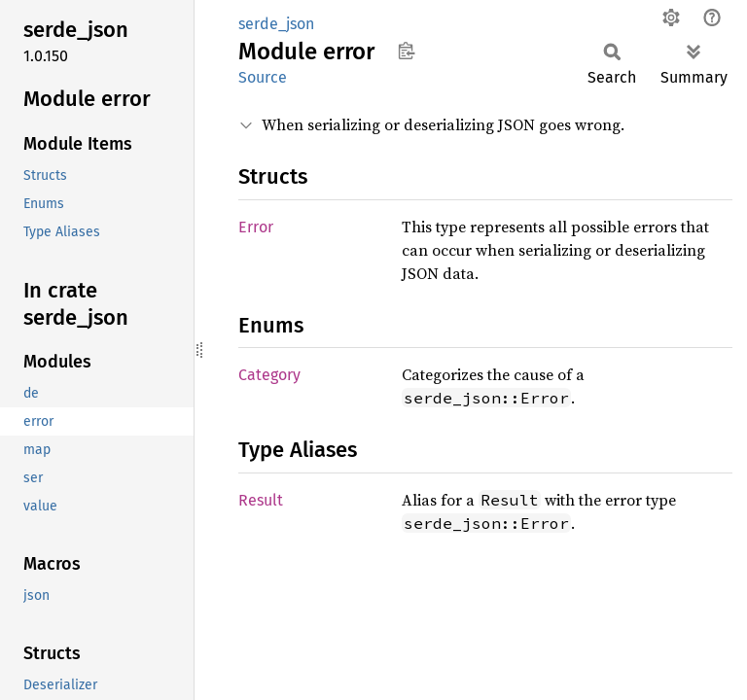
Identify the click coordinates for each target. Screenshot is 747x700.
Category (269, 375)
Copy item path (406, 51)
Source (263, 77)
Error (256, 227)
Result (261, 500)
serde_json (276, 24)
